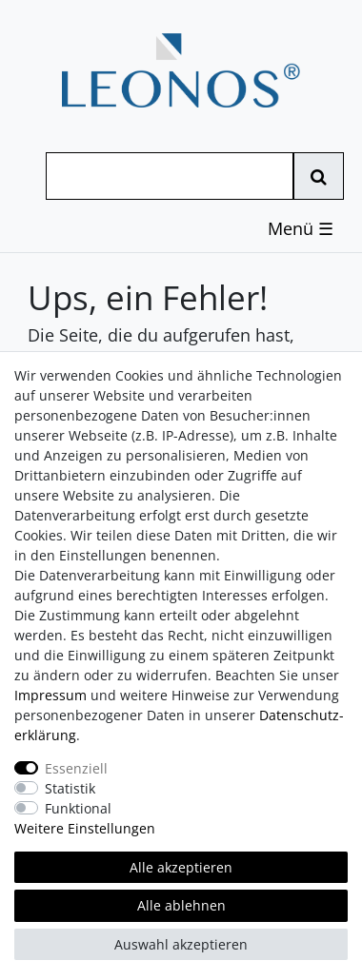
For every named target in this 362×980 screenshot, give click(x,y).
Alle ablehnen (181, 905)
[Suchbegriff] (170, 176)
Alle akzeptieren (181, 867)
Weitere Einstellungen (85, 828)
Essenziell (76, 768)
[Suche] (319, 176)
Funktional (78, 808)
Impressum (50, 695)
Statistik (70, 788)
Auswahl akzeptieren (181, 944)
